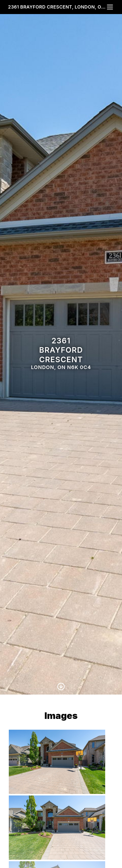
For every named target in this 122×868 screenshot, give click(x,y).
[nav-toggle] (110, 7)
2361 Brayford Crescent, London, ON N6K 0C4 (57, 7)
